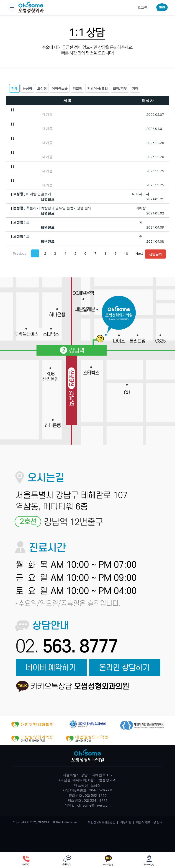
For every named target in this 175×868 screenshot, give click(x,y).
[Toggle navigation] (12, 7)
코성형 (42, 88)
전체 (14, 88)
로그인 (142, 7)
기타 (135, 88)
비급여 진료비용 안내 (149, 822)
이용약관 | (127, 822)
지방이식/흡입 (98, 88)
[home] (31, 7)
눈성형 (27, 88)
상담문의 (155, 254)
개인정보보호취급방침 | (103, 822)
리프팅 (77, 88)
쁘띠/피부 (120, 88)
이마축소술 (60, 88)
